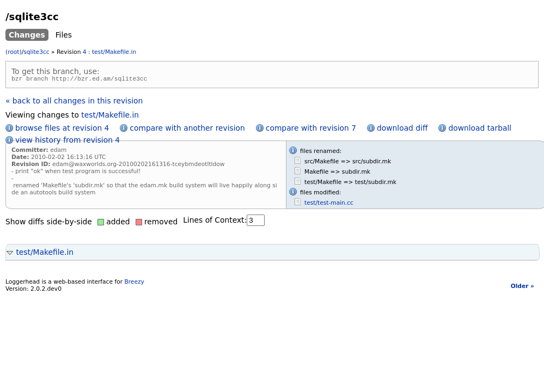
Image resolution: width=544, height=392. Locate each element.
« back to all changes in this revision (74, 102)
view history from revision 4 (68, 142)
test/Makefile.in (114, 52)
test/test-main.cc (329, 204)
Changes (27, 35)
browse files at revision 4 (62, 130)
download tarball (480, 130)
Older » (522, 288)
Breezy (134, 283)
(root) (14, 52)
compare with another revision (187, 130)
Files (64, 35)
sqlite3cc (36, 52)
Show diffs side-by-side (49, 223)
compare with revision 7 (311, 130)
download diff (402, 130)
